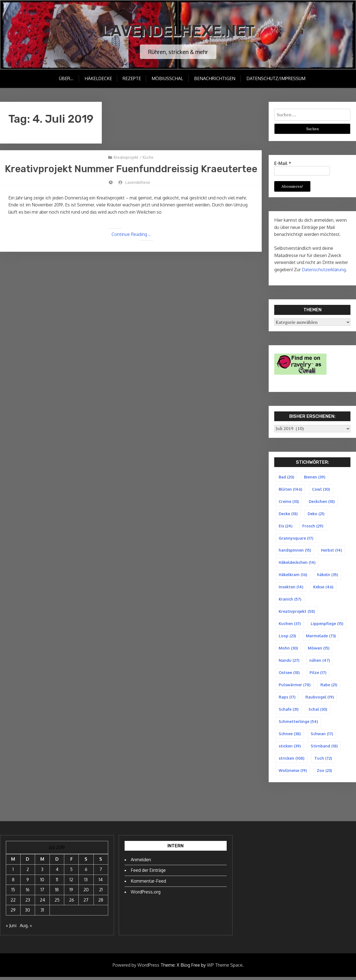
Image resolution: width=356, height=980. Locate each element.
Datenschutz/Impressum (276, 78)
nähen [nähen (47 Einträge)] (320, 662)
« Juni (11, 929)
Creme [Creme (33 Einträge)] (289, 501)
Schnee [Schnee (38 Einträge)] (290, 736)
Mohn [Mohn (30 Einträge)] (288, 650)
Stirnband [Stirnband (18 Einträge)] (324, 748)
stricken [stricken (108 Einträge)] (291, 761)
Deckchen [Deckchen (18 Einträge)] (322, 501)
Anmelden (141, 862)
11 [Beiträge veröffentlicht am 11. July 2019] (57, 882)
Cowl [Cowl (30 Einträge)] (321, 489)
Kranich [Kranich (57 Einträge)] (290, 600)
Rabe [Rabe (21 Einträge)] (329, 687)
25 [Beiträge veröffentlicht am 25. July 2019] (57, 903)
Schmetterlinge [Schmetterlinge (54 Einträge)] (298, 724)
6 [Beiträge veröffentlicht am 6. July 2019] (86, 872)
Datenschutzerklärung (324, 270)
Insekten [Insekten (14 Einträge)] (291, 588)
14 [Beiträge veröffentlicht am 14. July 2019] (101, 882)
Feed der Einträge (148, 873)
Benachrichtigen (215, 78)
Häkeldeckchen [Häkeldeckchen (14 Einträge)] (297, 563)
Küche (148, 157)
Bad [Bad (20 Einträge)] (286, 477)
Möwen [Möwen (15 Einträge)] (319, 650)
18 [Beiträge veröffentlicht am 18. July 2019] (57, 893)
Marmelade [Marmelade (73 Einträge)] (321, 637)
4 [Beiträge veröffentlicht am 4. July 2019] (57, 872)
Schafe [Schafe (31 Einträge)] (289, 711)
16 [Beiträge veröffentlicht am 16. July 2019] (28, 893)
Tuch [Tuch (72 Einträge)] (323, 761)
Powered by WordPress (136, 968)
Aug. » (26, 929)
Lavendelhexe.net (178, 30)
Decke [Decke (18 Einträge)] (288, 514)
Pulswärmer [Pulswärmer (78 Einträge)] (295, 687)
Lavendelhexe (138, 198)
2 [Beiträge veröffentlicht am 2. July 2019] (28, 872)
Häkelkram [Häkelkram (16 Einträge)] (293, 576)
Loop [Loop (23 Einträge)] (287, 637)
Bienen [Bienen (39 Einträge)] (315, 477)
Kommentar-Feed (148, 884)
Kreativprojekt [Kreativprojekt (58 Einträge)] (297, 613)
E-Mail (283, 163)
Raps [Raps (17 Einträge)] (287, 699)
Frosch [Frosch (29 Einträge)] (313, 526)
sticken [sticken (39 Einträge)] (290, 748)
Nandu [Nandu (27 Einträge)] (289, 662)
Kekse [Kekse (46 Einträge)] (323, 588)
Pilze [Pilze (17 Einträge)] (318, 674)
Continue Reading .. (131, 250)
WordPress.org (146, 895)
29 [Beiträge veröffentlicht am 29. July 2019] (13, 913)
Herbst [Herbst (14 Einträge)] (331, 551)
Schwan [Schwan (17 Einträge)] (322, 736)
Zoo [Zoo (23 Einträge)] (324, 773)
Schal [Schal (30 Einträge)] (318, 711)
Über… (65, 78)
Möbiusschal (168, 78)
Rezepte (132, 78)
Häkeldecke (97, 78)
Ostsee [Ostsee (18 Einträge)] (289, 674)
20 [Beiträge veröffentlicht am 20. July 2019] (86, 893)
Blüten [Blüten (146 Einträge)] (290, 489)
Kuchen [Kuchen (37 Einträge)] (290, 625)
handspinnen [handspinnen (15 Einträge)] (295, 551)
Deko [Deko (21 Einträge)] (316, 514)
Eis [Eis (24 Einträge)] (285, 526)
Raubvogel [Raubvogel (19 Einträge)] (320, 699)
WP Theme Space (225, 968)
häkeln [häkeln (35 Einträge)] (327, 576)
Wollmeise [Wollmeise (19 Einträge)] (293, 773)
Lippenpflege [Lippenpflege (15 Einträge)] (327, 625)
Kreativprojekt (126, 157)
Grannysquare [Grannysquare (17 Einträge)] (296, 539)
